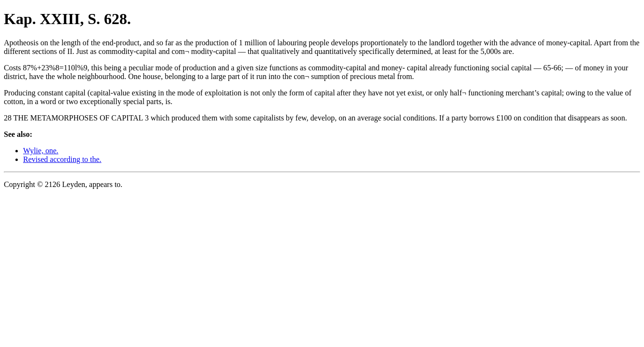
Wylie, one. (41, 151)
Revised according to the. (62, 159)
